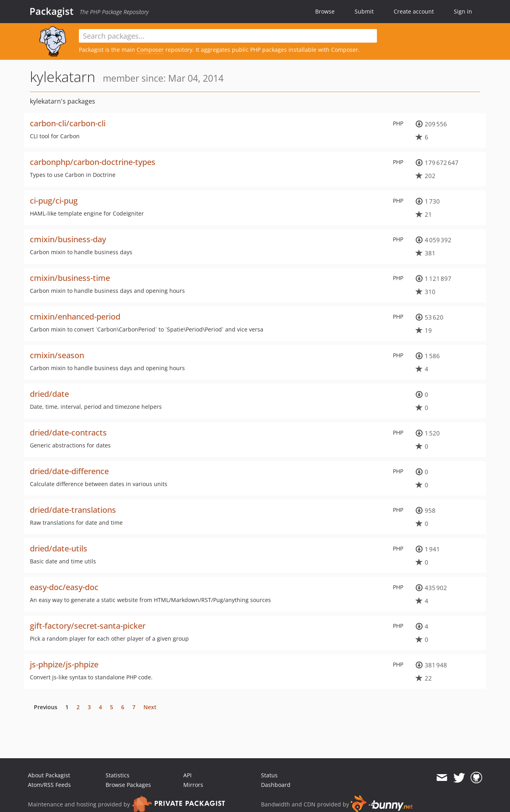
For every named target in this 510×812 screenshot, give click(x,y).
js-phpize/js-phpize (64, 664)
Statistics (118, 775)
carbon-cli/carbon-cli (68, 123)
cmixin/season (57, 355)
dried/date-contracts (68, 432)
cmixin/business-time (70, 278)
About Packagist (49, 775)
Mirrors (193, 785)
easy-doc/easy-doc (64, 587)
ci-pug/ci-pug (54, 201)
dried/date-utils (59, 548)
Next (150, 707)
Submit (364, 11)
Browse (325, 11)
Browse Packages (128, 785)
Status (269, 775)
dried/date (49, 394)
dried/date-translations (73, 510)
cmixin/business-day (68, 239)
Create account (414, 11)
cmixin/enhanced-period (75, 317)
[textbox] (228, 36)
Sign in (463, 11)
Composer (150, 50)
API (187, 775)
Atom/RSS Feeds (49, 785)
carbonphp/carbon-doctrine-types (93, 162)
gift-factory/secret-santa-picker (88, 626)
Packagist (52, 11)
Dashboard (276, 785)
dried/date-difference (69, 471)
